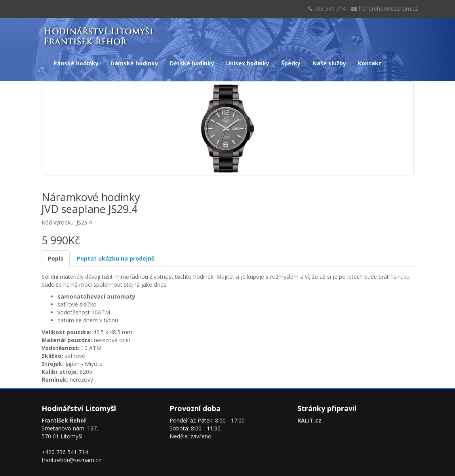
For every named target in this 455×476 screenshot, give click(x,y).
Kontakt (370, 63)
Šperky (291, 63)
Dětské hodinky (192, 63)
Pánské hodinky (76, 63)
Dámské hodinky (134, 63)
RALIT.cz (309, 420)
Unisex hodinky (248, 63)
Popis (56, 258)
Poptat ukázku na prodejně (116, 258)
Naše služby (329, 63)
